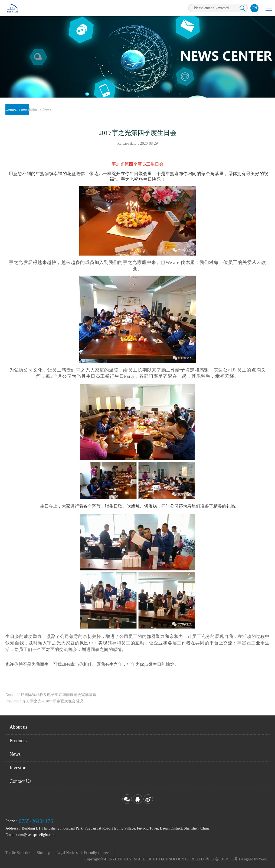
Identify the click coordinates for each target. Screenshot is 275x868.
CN (254, 8)
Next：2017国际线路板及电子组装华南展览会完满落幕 (51, 699)
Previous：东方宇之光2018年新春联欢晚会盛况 (44, 705)
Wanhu (264, 859)
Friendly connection (99, 853)
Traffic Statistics (18, 853)
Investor (17, 768)
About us (18, 727)
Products (18, 741)
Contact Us (20, 781)
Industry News (40, 109)
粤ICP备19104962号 (222, 859)
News (15, 754)
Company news (17, 109)
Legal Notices (67, 853)
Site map (43, 853)
